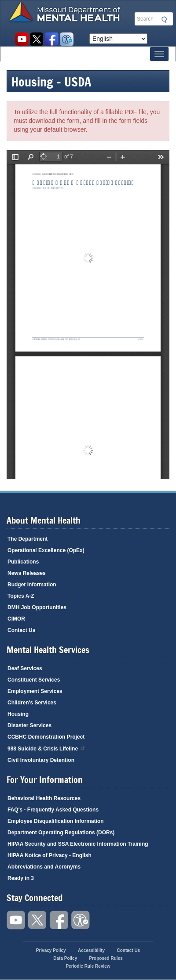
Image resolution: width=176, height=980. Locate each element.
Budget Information (32, 585)
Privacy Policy (51, 950)
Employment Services (35, 691)
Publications (23, 562)
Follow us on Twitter (37, 39)
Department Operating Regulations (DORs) (61, 833)
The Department (27, 539)
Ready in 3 (21, 878)
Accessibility (67, 39)
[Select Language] (118, 39)
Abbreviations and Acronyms (44, 867)
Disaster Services (29, 725)
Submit (163, 20)
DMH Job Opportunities (37, 607)
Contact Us (21, 630)
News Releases (27, 573)
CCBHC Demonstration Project (46, 737)
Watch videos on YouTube (22, 39)
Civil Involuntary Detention (41, 760)
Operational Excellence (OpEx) (46, 550)
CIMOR (16, 619)
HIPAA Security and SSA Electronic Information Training (78, 844)
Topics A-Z (21, 596)
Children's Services (32, 703)
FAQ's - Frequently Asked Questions (53, 810)
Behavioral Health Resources (44, 798)
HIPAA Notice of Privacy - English (49, 855)
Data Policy (65, 958)
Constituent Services (34, 680)
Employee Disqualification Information (56, 821)
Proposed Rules (106, 958)
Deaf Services (25, 668)
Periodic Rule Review (88, 966)
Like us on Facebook (52, 39)
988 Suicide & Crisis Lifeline (47, 748)
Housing (18, 714)
